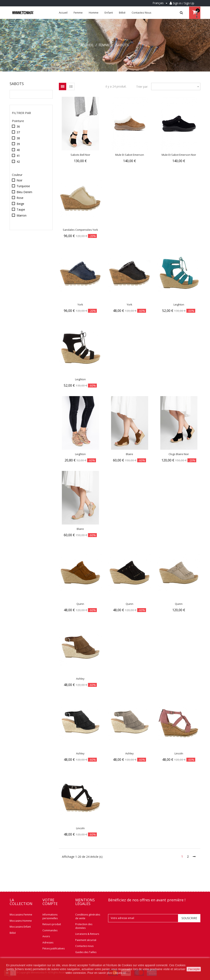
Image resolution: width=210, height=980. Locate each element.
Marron (22, 215)
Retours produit (52, 924)
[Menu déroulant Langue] (161, 3)
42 (18, 162)
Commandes (50, 930)
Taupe (21, 209)
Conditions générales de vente (88, 916)
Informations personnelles (50, 916)
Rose (20, 198)
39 (18, 144)
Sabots (17, 84)
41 (18, 156)
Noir (19, 180)
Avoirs (46, 936)
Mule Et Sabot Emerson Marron (130, 157)
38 (18, 138)
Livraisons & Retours (87, 934)
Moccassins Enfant (20, 927)
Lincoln (179, 753)
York (80, 304)
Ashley (80, 679)
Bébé (13, 933)
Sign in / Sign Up (184, 3)
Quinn (80, 604)
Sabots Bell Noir (80, 155)
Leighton (179, 304)
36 (18, 126)
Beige (20, 204)
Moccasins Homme (21, 921)
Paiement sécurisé (86, 940)
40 (18, 150)
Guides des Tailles (86, 952)
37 (18, 132)
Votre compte (50, 902)
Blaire (130, 454)
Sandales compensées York (80, 230)
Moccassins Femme (21, 915)
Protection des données (84, 926)
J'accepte (194, 969)
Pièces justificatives (54, 948)
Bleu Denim (24, 192)
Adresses (48, 943)
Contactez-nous (84, 946)
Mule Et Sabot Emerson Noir (179, 155)
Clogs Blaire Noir (179, 454)
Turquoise (23, 186)
